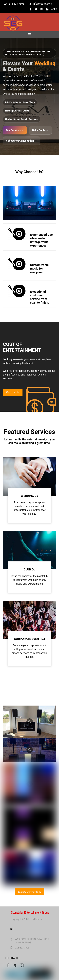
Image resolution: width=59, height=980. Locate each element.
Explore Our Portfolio (30, 892)
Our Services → (15, 130)
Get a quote (13, 392)
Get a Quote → (40, 130)
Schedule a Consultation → (22, 141)
